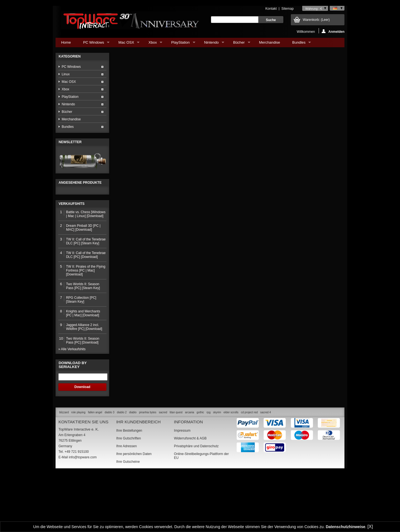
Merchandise (270, 42)
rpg (208, 470)
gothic (200, 470)
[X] (370, 527)
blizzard (64, 470)
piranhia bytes (148, 470)
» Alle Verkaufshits (72, 407)
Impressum (182, 488)
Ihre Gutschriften (128, 496)
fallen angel (95, 470)
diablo (133, 470)
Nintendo (211, 44)
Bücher (239, 44)
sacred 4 (266, 470)
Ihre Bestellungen (129, 488)
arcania (190, 470)
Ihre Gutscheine (128, 519)
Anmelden (333, 31)
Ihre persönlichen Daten (134, 512)
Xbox (152, 44)
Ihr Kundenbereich (138, 480)
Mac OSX (126, 44)
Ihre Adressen (126, 504)
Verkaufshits (72, 262)
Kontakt (271, 9)
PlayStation (180, 44)
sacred (163, 470)
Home (66, 42)
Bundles (299, 44)
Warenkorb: (316, 20)
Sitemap (287, 9)
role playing (78, 470)
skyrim (217, 470)
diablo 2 (122, 470)
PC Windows (93, 44)
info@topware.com (83, 515)
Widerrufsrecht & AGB (190, 496)
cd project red (249, 470)
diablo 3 (110, 470)
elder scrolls (231, 470)
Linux (66, 74)
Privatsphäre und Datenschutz (196, 504)
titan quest (176, 470)
